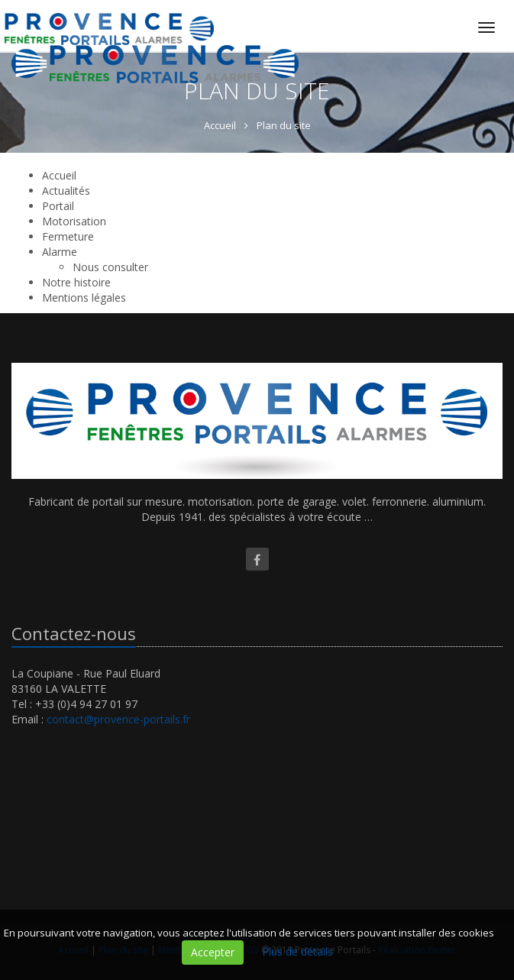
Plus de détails (297, 951)
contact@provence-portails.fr (118, 719)
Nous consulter (110, 267)
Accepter (213, 952)
